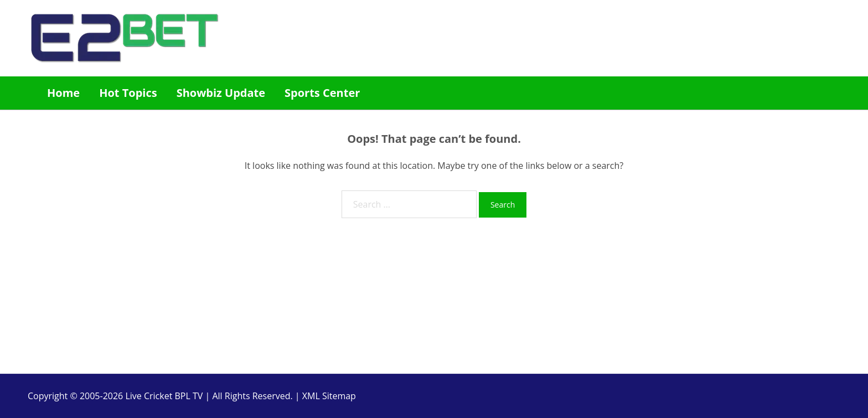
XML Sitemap (329, 396)
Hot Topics (128, 93)
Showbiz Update (221, 93)
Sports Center (322, 93)
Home (63, 93)
